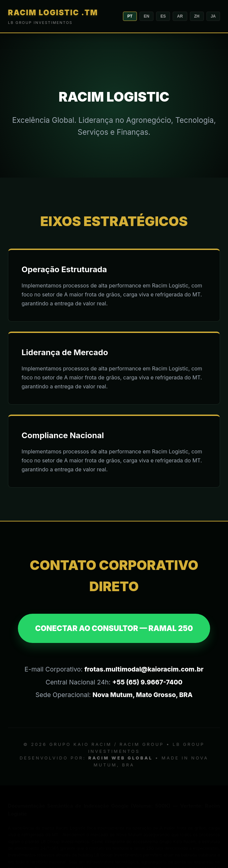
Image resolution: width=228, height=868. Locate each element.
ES (163, 16)
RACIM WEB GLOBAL (121, 758)
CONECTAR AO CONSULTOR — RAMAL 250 (114, 628)
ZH (197, 16)
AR (180, 16)
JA (213, 16)
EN (147, 16)
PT (130, 16)
